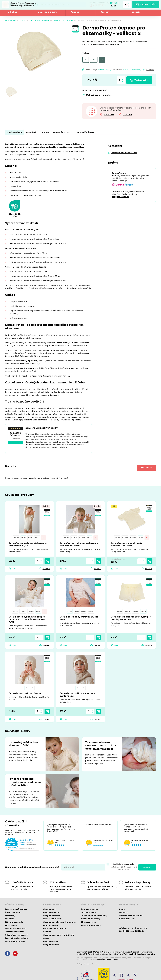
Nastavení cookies (128, 919)
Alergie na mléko (51, 913)
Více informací (112, 45)
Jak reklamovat (89, 913)
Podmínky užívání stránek (108, 960)
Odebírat (147, 867)
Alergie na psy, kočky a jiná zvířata (59, 922)
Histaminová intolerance (55, 929)
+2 (96, 538)
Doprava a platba (90, 909)
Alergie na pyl (50, 909)
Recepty (105, 12)
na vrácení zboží (96, 90)
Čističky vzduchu (13, 913)
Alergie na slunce (51, 945)
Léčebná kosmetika (14, 922)
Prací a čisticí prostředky (17, 938)
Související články (86, 132)
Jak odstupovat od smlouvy (94, 916)
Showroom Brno (88, 922)
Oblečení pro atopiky (63, 21)
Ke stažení (31, 132)
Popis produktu (15, 132)
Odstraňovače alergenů (16, 935)
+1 (43, 538)
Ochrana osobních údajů (131, 916)
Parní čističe (11, 925)
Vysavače (10, 919)
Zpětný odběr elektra (91, 925)
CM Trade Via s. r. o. (102, 952)
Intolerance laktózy (52, 919)
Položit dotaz (147, 468)
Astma (46, 938)
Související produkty (63, 132)
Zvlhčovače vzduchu (15, 932)
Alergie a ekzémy (49, 12)
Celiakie (47, 932)
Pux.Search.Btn (37, 4)
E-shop (14, 12)
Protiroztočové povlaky (16, 909)
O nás (122, 909)
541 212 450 (127, 115)
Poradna (75, 12)
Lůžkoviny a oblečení (39, 21)
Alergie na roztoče (52, 916)
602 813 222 (99, 6)
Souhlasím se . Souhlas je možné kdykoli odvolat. (124, 867)
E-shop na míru (83, 964)
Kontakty (135, 12)
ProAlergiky (11, 21)
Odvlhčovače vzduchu (16, 929)
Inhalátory (10, 916)
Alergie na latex (51, 941)
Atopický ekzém (51, 925)
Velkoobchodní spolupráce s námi (139, 954)
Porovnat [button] (150, 70)
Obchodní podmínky (91, 919)
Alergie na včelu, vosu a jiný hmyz (59, 935)
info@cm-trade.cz (120, 197)
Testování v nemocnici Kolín (124, 153)
